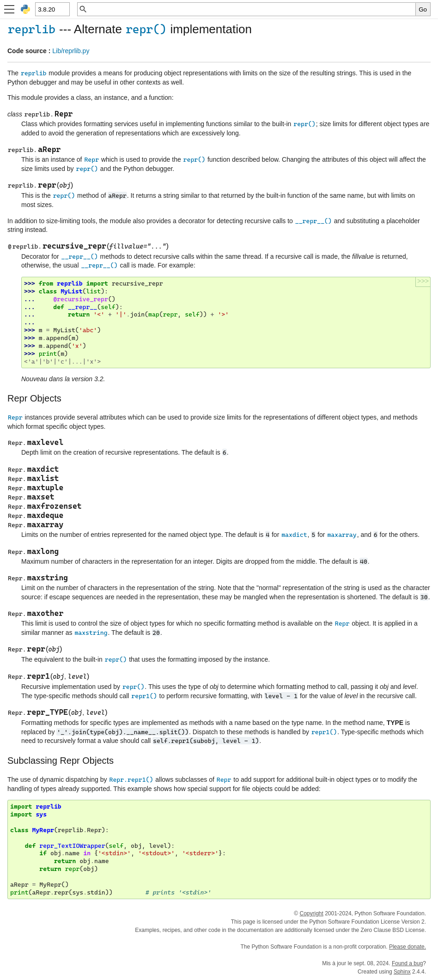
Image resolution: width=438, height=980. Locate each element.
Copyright (311, 913)
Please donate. (408, 947)
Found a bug (407, 963)
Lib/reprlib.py (71, 51)
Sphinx (402, 972)
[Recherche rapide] (252, 9)
